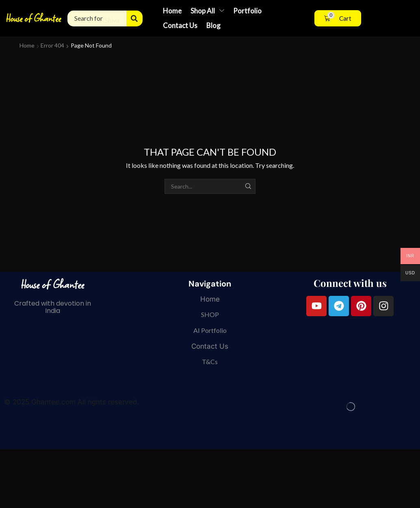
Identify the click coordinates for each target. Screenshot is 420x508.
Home (27, 45)
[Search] (134, 18)
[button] (338, 18)
